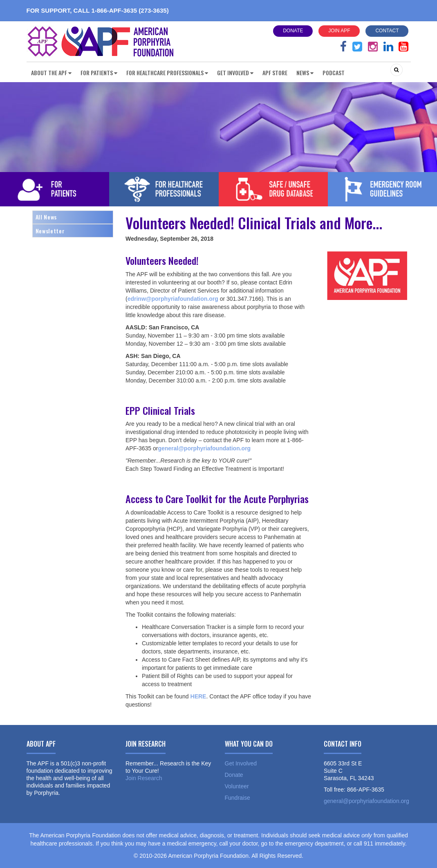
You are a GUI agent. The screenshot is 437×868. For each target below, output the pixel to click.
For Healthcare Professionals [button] (167, 73)
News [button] (305, 73)
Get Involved (241, 763)
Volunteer (237, 786)
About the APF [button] (51, 73)
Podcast (334, 73)
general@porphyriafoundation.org (366, 801)
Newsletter (50, 231)
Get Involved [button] (235, 73)
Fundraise (238, 798)
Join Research (144, 778)
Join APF (339, 31)
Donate (293, 31)
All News (46, 217)
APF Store (275, 73)
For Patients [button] (99, 73)
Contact (387, 31)
